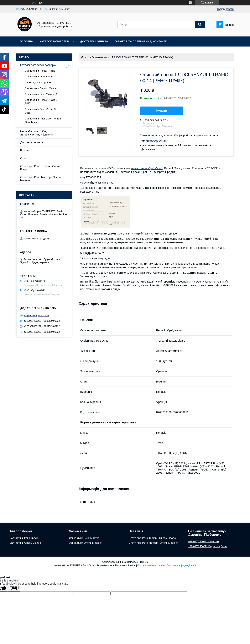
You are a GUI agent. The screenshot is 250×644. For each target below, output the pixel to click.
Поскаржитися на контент (151, 565)
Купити (162, 111)
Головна (26, 41)
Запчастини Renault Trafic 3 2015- (41, 102)
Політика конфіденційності (181, 565)
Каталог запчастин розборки (38, 65)
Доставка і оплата (94, 41)
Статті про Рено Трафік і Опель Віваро (40, 168)
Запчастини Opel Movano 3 (41, 94)
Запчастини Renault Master (41, 88)
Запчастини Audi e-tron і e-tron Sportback (43, 120)
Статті (24, 158)
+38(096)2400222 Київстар (203, 541)
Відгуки (25, 150)
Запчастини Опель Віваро (25, 543)
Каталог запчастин (54, 41)
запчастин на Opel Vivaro (147, 168)
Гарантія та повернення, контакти (141, 41)
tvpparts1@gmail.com (36, 315)
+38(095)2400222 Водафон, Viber (208, 546)
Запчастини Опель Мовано (85, 543)
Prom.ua (143, 562)
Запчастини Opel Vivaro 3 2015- (40, 111)
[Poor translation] (14, 588)
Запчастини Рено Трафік (24, 538)
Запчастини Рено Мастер (84, 538)
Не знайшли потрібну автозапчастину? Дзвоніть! (37, 133)
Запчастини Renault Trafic (40, 71)
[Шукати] (200, 25)
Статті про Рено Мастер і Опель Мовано (40, 179)
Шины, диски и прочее (38, 82)
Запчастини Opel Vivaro (39, 77)
